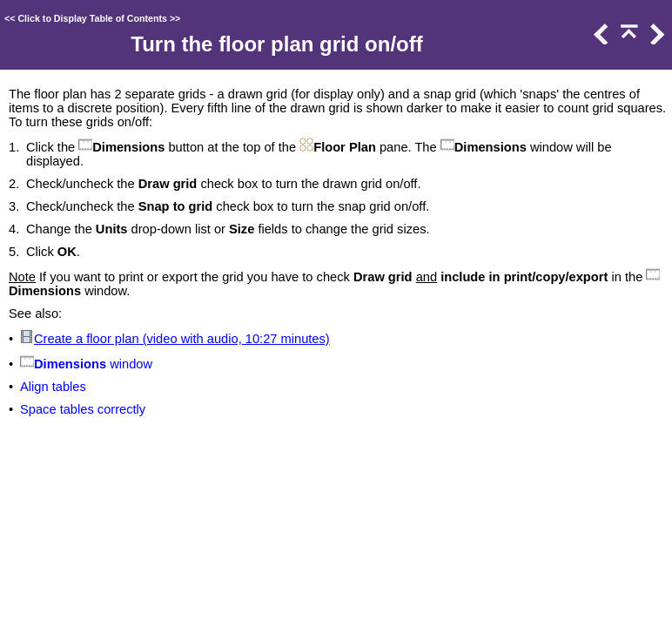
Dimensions (70, 364)
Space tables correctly (83, 409)
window (129, 364)
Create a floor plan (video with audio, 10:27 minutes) (182, 339)
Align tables (53, 387)
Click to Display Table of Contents (92, 18)
